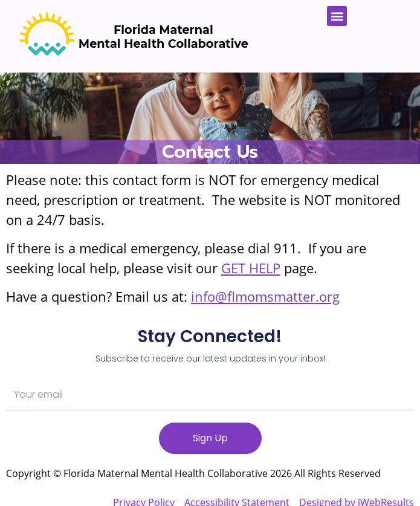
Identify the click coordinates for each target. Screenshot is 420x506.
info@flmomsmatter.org (265, 296)
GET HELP (251, 268)
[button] (337, 16)
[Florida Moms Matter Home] (131, 36)
